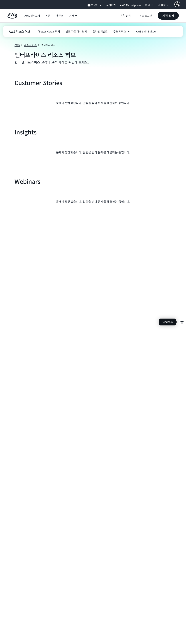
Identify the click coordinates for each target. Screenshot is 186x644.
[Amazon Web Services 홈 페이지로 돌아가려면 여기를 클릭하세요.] (12, 18)
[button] (32, 16)
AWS (17, 45)
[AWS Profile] (177, 4)
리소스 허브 (30, 45)
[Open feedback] (182, 322)
